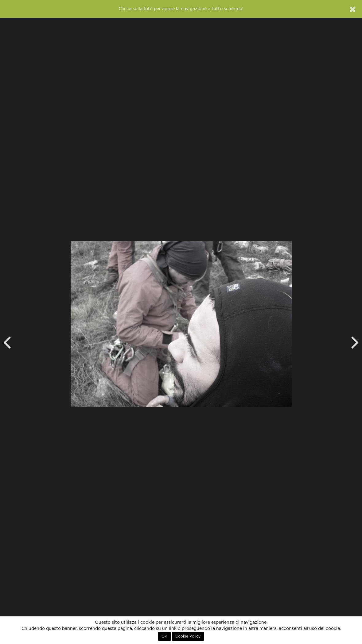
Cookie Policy (188, 636)
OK (164, 636)
